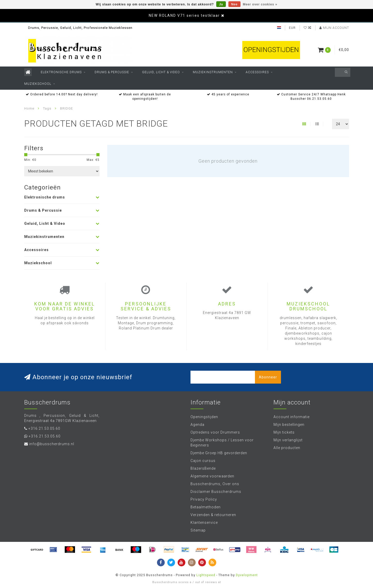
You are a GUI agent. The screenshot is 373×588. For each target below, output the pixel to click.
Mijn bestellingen (289, 425)
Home (29, 108)
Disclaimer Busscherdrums (216, 492)
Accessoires (257, 72)
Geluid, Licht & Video (161, 72)
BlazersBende (203, 468)
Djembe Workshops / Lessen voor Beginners (222, 443)
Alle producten (287, 448)
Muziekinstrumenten (213, 72)
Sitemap (198, 530)
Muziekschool (38, 84)
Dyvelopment (247, 575)
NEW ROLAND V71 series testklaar (184, 15)
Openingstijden (204, 417)
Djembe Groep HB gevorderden (219, 453)
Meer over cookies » (260, 4)
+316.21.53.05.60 (44, 428)
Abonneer (268, 377)
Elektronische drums (61, 72)
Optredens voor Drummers (215, 432)
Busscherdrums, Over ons (215, 484)
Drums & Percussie (112, 72)
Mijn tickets (284, 432)
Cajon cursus (203, 461)
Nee (234, 4)
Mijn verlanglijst (288, 440)
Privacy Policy (204, 499)
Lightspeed (206, 575)
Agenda (197, 425)
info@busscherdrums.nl (52, 444)
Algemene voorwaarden (212, 476)
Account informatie (292, 417)
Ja (221, 4)
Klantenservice (204, 523)
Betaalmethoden (206, 507)
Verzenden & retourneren (213, 515)
